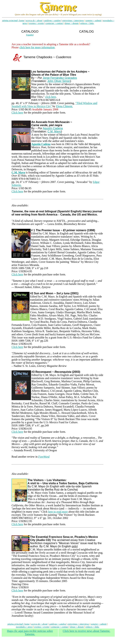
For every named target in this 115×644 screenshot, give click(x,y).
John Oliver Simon (59, 81)
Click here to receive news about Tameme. (87, 631)
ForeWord (44, 457)
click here (51, 97)
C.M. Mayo (54, 131)
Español (30, 35)
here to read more (58, 512)
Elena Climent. (64, 106)
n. (20, 185)
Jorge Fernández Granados (60, 78)
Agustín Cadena (53, 128)
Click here (17, 113)
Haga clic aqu (30, 633)
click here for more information (37, 47)
